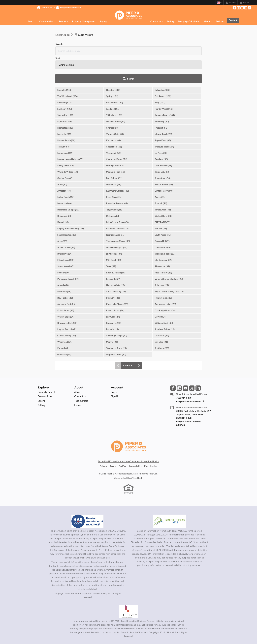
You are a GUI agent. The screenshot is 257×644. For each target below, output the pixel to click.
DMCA (122, 438)
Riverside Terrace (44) (117, 176)
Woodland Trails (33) (165, 226)
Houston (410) (113, 62)
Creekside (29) (113, 251)
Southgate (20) (162, 320)
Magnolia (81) (64, 106)
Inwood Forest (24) (115, 283)
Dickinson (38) (113, 188)
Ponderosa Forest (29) (68, 251)
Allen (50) (62, 157)
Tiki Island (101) (114, 87)
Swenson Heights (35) (117, 220)
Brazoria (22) (112, 301)
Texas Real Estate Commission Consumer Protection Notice (128, 433)
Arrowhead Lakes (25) (165, 276)
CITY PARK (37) (162, 194)
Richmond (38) (64, 188)
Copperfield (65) (114, 119)
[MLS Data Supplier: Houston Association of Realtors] (88, 493)
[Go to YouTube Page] (242, 8)
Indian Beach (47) (66, 169)
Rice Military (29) (163, 245)
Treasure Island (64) (164, 119)
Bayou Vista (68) (163, 113)
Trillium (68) (63, 119)
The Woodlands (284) (68, 68)
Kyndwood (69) (113, 113)
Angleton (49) (64, 163)
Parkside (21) (64, 320)
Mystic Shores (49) (164, 157)
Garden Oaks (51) (66, 150)
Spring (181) (112, 68)
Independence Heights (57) (70, 131)
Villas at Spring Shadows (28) (169, 251)
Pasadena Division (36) (117, 201)
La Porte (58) (161, 125)
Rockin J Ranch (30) (116, 245)
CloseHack (137, 450)
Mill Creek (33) (113, 232)
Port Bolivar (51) (114, 150)
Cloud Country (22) (67, 308)
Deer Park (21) (162, 308)
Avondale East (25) (66, 276)
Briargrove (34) (65, 226)
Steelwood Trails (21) (116, 320)
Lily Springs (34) (114, 226)
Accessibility (135, 438)
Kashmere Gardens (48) (117, 163)
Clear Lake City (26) (116, 264)
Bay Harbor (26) (65, 270)
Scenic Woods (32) (66, 238)
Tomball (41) (161, 176)
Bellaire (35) (161, 201)
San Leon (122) (65, 81)
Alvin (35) (62, 213)
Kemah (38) (63, 194)
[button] (193, 51)
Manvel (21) (112, 314)
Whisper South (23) (164, 295)
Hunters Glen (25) (163, 270)
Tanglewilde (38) (163, 182)
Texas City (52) (162, 144)
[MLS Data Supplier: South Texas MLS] (170, 493)
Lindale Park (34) (163, 220)
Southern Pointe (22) (165, 301)
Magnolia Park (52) (115, 144)
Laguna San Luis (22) (67, 301)
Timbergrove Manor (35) (118, 213)
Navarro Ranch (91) (116, 94)
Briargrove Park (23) (67, 295)
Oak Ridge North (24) (165, 283)
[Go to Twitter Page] (249, 8)
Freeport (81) (161, 100)
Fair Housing (151, 438)
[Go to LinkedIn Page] (246, 8)
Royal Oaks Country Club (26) (169, 264)
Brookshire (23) (114, 295)
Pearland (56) (161, 131)
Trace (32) (111, 238)
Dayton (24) (161, 289)
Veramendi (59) (114, 125)
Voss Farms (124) (114, 75)
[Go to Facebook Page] (235, 8)
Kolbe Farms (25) (66, 283)
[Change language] (219, 3)
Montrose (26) (64, 264)
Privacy (103, 438)
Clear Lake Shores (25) (117, 276)
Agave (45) (160, 169)
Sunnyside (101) (65, 87)
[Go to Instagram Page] (238, 8)
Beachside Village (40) (68, 182)
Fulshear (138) (64, 75)
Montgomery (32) (163, 232)
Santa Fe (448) (64, 62)
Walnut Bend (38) (163, 188)
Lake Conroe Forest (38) (118, 194)
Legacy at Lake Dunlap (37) (71, 201)
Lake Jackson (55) (163, 138)
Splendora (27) (162, 257)
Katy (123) (160, 75)
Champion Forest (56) (117, 131)
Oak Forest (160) (163, 68)
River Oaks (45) (114, 169)
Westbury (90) (162, 94)
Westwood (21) (65, 314)
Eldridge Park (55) (115, 138)
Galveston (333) (162, 62)
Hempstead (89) (65, 100)
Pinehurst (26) (113, 270)
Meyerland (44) (65, 176)
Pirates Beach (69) (66, 113)
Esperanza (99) (64, 94)
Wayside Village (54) (68, 144)
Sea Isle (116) (113, 81)
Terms (113, 438)
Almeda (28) (63, 257)
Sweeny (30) (63, 245)
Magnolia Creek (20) (116, 327)
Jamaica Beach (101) (165, 87)
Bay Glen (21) (161, 314)
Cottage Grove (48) (164, 163)
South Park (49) (114, 157)
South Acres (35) (163, 207)
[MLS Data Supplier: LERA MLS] (128, 584)
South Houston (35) (67, 207)
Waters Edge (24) (66, 289)
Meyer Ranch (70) (163, 106)
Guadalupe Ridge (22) (117, 308)
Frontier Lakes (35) (115, 207)
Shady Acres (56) (65, 138)
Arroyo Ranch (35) (66, 220)
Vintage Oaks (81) (115, 106)
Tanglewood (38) (114, 182)
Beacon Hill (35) (162, 213)
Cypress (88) (112, 100)
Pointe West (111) (164, 81)
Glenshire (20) (64, 327)
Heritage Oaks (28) (115, 257)
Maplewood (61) (65, 125)
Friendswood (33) (66, 232)
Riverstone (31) (162, 238)
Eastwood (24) (113, 289)
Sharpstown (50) (163, 150)
